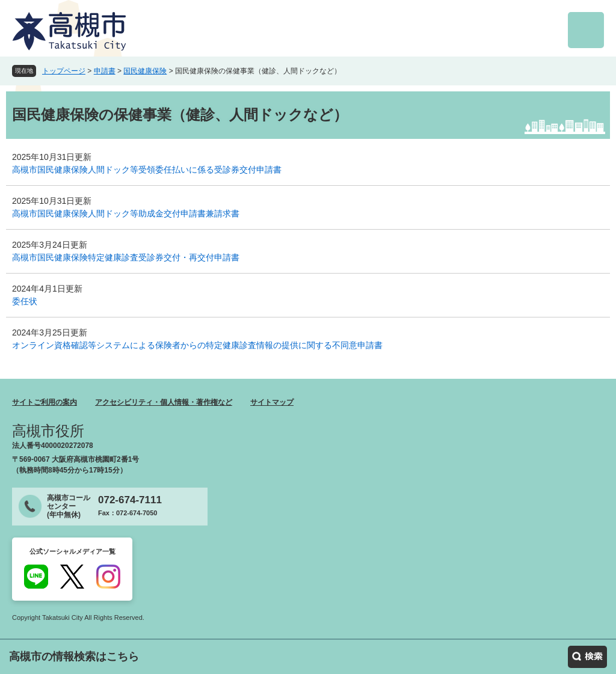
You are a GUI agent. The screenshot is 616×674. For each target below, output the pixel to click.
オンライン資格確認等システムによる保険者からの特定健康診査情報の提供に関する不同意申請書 (197, 345)
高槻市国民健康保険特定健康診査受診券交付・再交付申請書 (126, 257)
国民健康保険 (145, 71)
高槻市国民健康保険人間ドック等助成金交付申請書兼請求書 (126, 213)
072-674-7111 (130, 500)
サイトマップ (272, 402)
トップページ (64, 71)
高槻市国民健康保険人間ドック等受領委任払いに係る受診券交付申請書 (147, 170)
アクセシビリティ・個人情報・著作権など (164, 402)
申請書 (105, 71)
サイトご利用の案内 (45, 402)
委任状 (25, 301)
